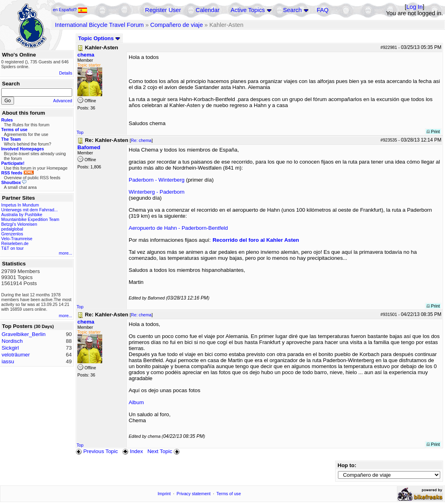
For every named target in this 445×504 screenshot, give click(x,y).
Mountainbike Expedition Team (30, 219)
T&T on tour (12, 248)
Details (66, 73)
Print (433, 132)
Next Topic (164, 451)
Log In (415, 7)
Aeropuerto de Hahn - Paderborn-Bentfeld (178, 228)
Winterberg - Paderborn (157, 192)
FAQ (323, 10)
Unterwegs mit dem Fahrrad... (29, 210)
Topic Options (99, 38)
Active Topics (248, 10)
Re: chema (142, 140)
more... (66, 253)
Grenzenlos (12, 234)
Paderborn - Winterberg (157, 180)
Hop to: (347, 465)
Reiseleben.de (15, 243)
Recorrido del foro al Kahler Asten (256, 240)
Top (80, 132)
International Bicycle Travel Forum (99, 25)
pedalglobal (12, 229)
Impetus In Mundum (20, 205)
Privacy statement (194, 494)
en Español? (70, 10)
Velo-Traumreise (17, 239)
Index (132, 451)
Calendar (207, 10)
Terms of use (229, 494)
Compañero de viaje (177, 25)
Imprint (164, 494)
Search (292, 10)
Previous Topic (97, 451)
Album (136, 402)
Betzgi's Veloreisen (19, 224)
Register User (163, 10)
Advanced (63, 101)
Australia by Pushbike (22, 215)
